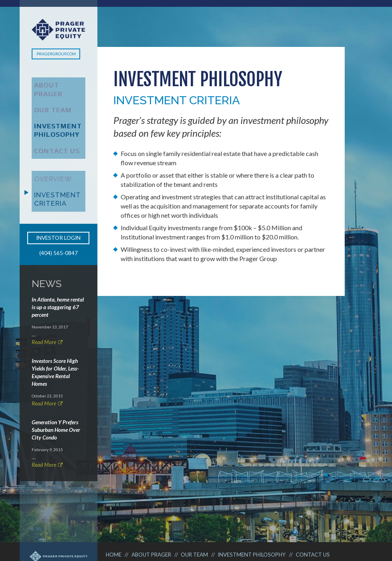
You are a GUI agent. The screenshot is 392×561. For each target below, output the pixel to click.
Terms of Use (126, 514)
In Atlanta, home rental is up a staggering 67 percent (58, 278)
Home (115, 505)
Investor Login (58, 209)
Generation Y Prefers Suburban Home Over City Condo (56, 401)
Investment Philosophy (52, 113)
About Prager (55, 83)
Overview (47, 155)
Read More (44, 314)
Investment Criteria (51, 172)
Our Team (47, 96)
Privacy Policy (178, 514)
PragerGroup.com (56, 54)
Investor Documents (242, 514)
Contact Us (52, 130)
